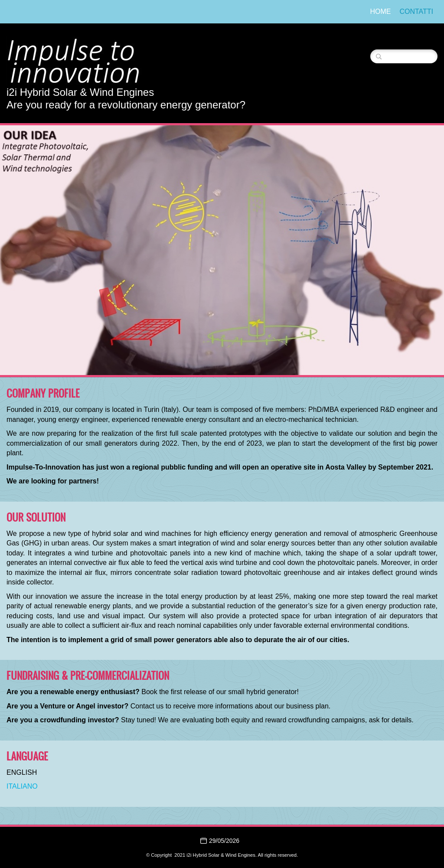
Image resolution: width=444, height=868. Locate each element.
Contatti (416, 11)
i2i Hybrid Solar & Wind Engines (80, 92)
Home (380, 11)
